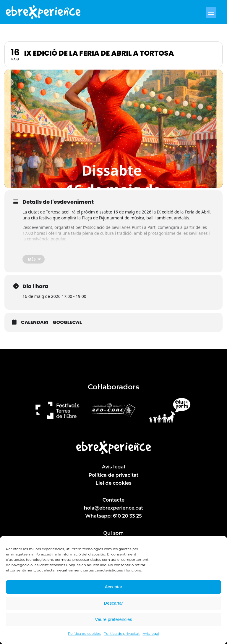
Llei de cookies (113, 483)
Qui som (114, 533)
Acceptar (113, 587)
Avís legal (151, 633)
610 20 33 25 (127, 516)
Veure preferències (113, 619)
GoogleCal (67, 322)
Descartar (113, 603)
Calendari (35, 322)
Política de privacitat (122, 633)
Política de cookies (84, 633)
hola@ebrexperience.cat (113, 508)
